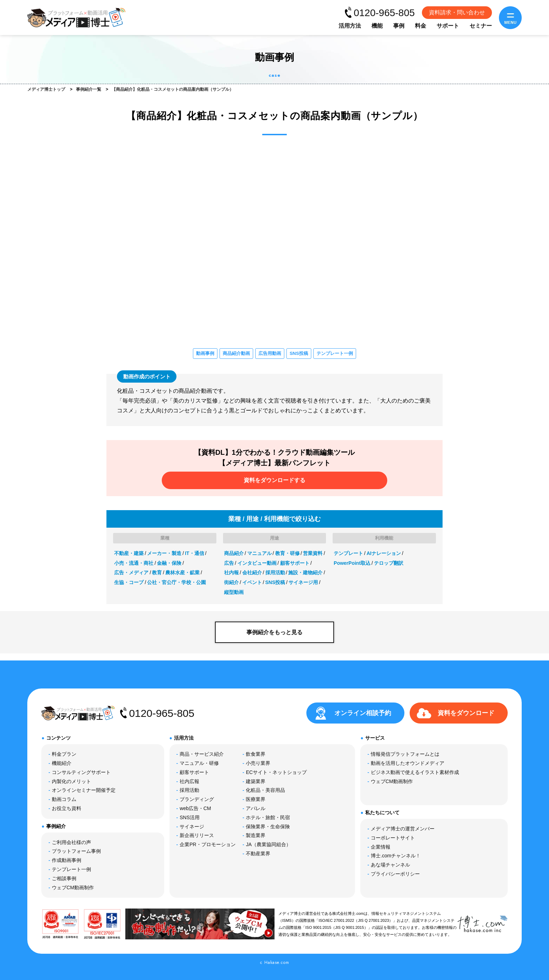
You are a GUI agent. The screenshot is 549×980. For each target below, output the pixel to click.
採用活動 (275, 573)
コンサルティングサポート (81, 772)
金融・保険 (169, 563)
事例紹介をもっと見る (274, 632)
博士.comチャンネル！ (396, 856)
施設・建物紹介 (305, 573)
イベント (252, 582)
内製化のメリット (71, 781)
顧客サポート (295, 563)
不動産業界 (258, 854)
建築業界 (256, 781)
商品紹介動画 (236, 353)
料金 (421, 26)
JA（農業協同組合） (268, 844)
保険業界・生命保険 (268, 827)
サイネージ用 (303, 582)
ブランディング (197, 799)
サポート (448, 26)
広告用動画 (270, 353)
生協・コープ (129, 582)
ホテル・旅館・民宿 (268, 817)
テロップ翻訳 (389, 563)
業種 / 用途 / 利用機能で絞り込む (274, 519)
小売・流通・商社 (134, 563)
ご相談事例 (64, 878)
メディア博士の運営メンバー (403, 829)
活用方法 (350, 26)
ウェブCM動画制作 (73, 888)
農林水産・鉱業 (182, 573)
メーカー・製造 (164, 553)
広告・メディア (131, 573)
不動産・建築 (129, 553)
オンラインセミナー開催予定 (84, 790)
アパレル (256, 808)
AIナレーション (384, 553)
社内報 (231, 573)
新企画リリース (197, 835)
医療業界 (256, 799)
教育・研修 (287, 553)
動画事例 (205, 353)
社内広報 (189, 781)
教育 (157, 573)
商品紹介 (234, 553)
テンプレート (348, 553)
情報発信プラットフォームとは (405, 754)
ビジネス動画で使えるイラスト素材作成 (415, 772)
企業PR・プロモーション (207, 844)
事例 (399, 26)
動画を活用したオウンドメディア (408, 763)
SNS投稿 (299, 353)
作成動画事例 (67, 860)
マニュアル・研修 (199, 763)
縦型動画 (234, 592)
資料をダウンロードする (274, 480)
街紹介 (231, 582)
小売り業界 (258, 763)
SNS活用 (190, 817)
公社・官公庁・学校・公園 (176, 582)
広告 (229, 563)
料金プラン (64, 754)
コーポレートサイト (393, 838)
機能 (377, 26)
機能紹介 (62, 763)
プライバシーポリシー (395, 874)
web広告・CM (195, 808)
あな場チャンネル (390, 865)
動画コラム (64, 799)
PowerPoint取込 (352, 563)
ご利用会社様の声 (71, 842)
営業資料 (313, 553)
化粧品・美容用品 (265, 790)
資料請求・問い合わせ (457, 12)
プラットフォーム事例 (76, 851)
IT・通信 (194, 553)
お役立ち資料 (67, 808)
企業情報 (381, 847)
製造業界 (256, 835)
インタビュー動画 (257, 563)
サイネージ (192, 827)
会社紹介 (252, 573)
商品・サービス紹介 (202, 754)
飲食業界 (256, 754)
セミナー (481, 26)
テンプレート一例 (335, 353)
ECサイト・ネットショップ (276, 772)
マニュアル (259, 553)
